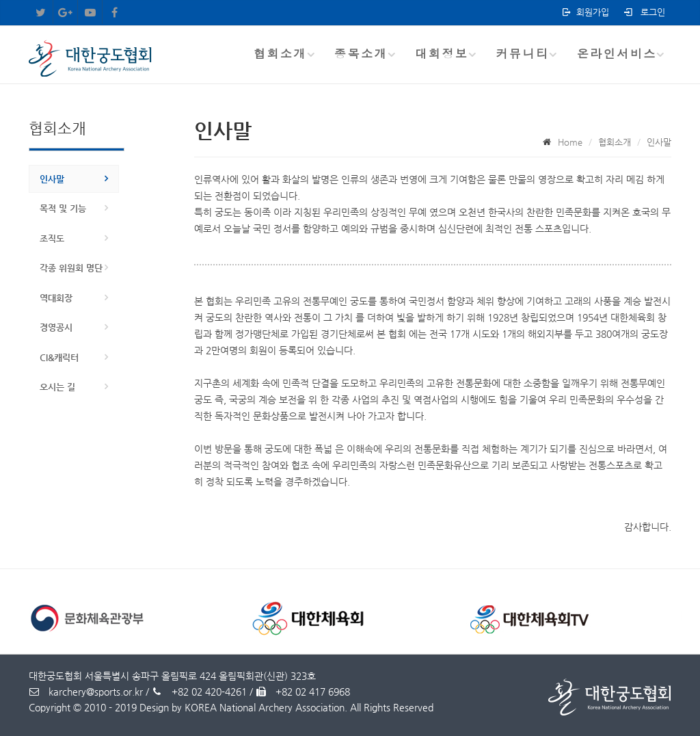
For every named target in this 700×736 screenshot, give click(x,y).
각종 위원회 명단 (71, 268)
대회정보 (442, 53)
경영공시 (56, 327)
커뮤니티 (522, 53)
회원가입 (585, 12)
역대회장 (56, 298)
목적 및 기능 (63, 208)
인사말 (52, 179)
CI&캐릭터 (59, 357)
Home (570, 142)
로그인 (644, 12)
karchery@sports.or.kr (86, 692)
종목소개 (361, 53)
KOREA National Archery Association (265, 707)
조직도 (52, 238)
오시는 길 (57, 387)
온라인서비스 (617, 53)
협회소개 (280, 53)
